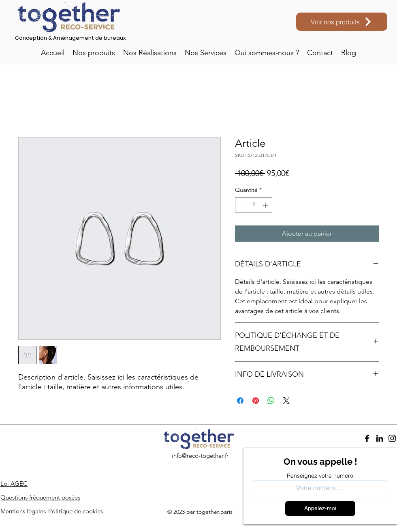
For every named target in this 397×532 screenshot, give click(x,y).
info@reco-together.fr (200, 456)
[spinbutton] (254, 205)
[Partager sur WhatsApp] (271, 401)
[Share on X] (286, 401)
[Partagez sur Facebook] (240, 401)
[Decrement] (241, 205)
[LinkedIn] (380, 438)
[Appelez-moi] (320, 508)
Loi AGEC (14, 484)
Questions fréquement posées (40, 497)
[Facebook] (367, 438)
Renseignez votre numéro (320, 476)
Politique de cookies (76, 511)
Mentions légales (23, 511)
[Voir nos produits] (342, 22)
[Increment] (266, 205)
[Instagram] (392, 438)
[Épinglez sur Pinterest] (256, 401)
